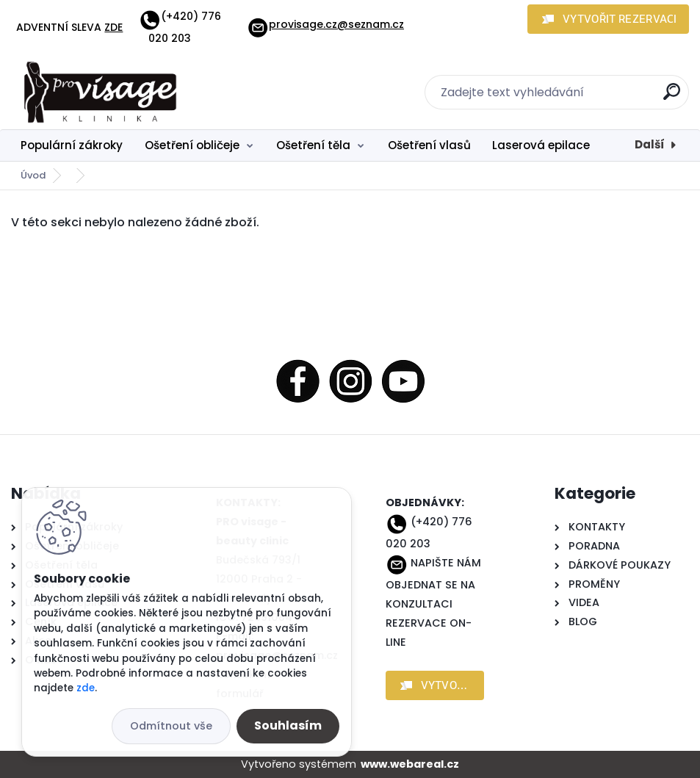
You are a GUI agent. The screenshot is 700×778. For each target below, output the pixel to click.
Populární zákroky (72, 145)
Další (650, 144)
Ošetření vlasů (429, 145)
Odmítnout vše (171, 726)
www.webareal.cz (410, 764)
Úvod (33, 175)
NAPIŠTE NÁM (446, 563)
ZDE (113, 27)
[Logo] (101, 93)
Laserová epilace (541, 145)
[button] (608, 19)
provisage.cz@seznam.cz (325, 24)
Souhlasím (288, 725)
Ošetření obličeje (192, 145)
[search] (672, 97)
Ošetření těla (313, 145)
